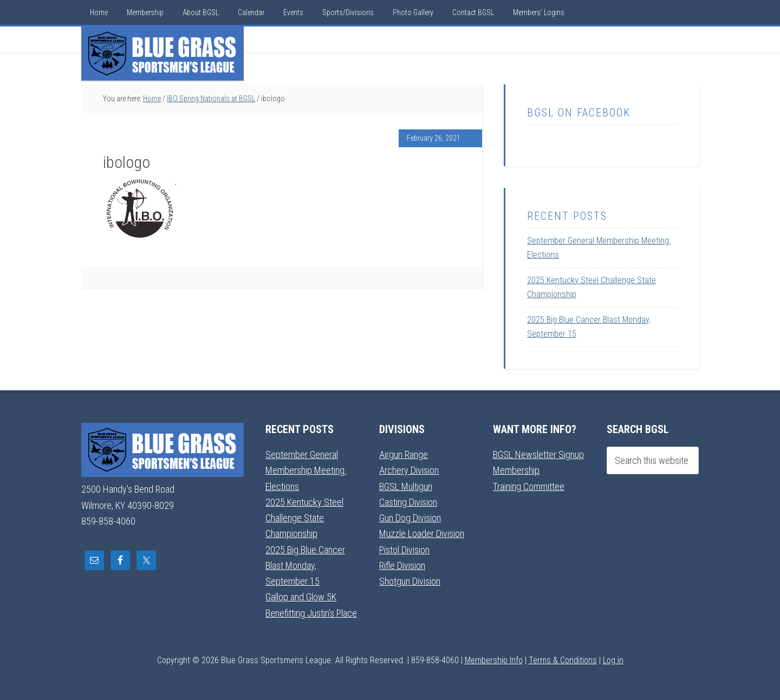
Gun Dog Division (410, 518)
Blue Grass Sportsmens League (162, 54)
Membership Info (494, 660)
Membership (516, 470)
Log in (613, 660)
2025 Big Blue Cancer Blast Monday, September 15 (305, 566)
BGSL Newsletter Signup (538, 454)
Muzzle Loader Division (422, 534)
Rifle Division (402, 565)
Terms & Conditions (563, 660)
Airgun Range (404, 454)
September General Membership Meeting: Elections (306, 470)
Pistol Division (404, 550)
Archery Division (409, 470)
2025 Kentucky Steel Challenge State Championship (304, 518)
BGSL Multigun (406, 486)
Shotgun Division (410, 581)
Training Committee (529, 486)
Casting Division (408, 502)
